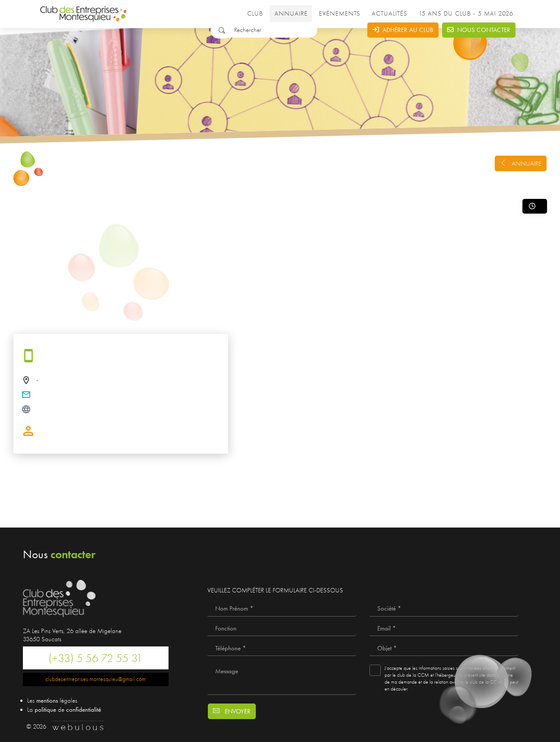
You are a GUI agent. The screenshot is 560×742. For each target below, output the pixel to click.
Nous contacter (479, 30)
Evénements (340, 13)
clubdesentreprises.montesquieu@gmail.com (95, 679)
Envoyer (232, 711)
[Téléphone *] (282, 648)
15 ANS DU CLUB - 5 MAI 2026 (467, 13)
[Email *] (444, 629)
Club (255, 13)
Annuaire (291, 13)
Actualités (390, 13)
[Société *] (444, 609)
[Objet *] (444, 648)
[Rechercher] (272, 30)
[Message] (282, 678)
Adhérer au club (403, 30)
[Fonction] (282, 629)
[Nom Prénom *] (282, 609)
